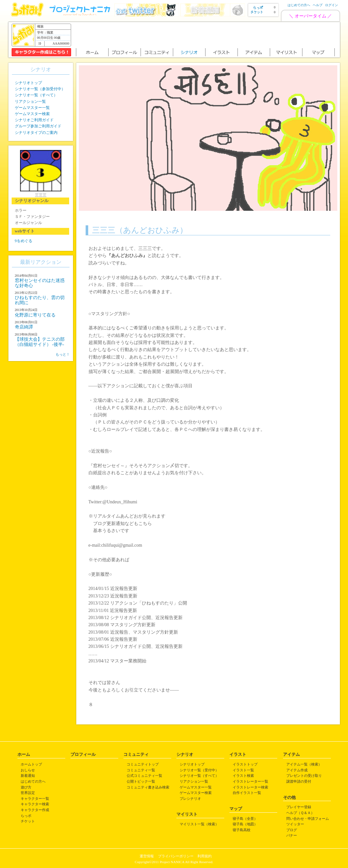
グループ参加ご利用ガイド (38, 126)
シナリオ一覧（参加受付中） (40, 89)
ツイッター (295, 824)
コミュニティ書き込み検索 (148, 787)
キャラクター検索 (35, 804)
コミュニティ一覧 (141, 770)
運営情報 (147, 856)
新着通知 (28, 776)
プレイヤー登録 (299, 807)
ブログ (292, 830)
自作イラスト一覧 (247, 793)
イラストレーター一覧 (250, 781)
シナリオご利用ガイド (34, 120)
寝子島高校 (242, 830)
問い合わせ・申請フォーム (308, 819)
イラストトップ (245, 764)
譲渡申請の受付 (299, 781)
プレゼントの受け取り (304, 776)
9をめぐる (24, 241)
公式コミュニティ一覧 (144, 776)
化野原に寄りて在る (35, 315)
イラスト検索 (243, 776)
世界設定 (28, 793)
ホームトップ (31, 764)
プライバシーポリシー (176, 856)
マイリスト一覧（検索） (199, 824)
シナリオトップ (28, 83)
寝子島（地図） (245, 824)
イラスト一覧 (243, 770)
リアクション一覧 (30, 102)
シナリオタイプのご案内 (36, 133)
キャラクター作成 (35, 810)
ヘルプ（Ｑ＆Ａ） (300, 813)
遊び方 (26, 787)
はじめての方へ (299, 5)
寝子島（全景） (245, 819)
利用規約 (205, 856)
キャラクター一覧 (35, 798)
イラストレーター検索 (250, 787)
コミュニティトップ (143, 764)
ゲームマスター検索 (32, 114)
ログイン (332, 5)
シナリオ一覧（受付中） (199, 770)
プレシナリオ (190, 798)
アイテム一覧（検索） (304, 764)
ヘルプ (318, 5)
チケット (28, 821)
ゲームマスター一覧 (32, 108)
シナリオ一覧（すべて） (36, 95)
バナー (292, 835)
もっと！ (63, 354)
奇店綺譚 (24, 327)
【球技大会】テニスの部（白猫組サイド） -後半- (40, 342)
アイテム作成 (297, 770)
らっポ (26, 816)
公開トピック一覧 (141, 781)
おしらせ (28, 770)
